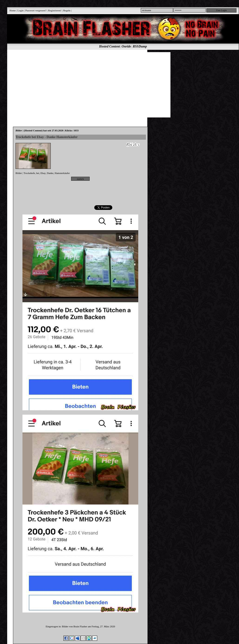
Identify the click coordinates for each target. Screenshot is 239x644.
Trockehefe (29, 173)
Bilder (19, 173)
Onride (126, 46)
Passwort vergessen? (36, 10)
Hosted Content (110, 46)
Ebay (43, 173)
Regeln (67, 10)
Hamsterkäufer (62, 173)
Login (21, 10)
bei (38, 173)
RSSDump (140, 46)
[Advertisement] (97, 85)
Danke (50, 173)
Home (13, 10)
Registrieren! (55, 10)
